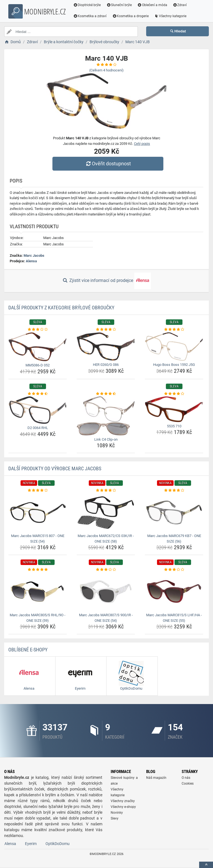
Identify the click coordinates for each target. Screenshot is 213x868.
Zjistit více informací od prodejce (106, 281)
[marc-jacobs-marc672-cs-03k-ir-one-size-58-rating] (106, 491)
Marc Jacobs (34, 255)
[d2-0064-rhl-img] (38, 410)
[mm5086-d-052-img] (38, 347)
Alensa (31, 261)
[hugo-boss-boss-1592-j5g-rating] (174, 330)
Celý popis (142, 144)
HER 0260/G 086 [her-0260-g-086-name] (106, 365)
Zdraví (180, 5)
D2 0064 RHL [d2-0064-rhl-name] (38, 428)
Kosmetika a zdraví (90, 16)
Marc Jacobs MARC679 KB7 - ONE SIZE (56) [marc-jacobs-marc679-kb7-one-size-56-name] (174, 539)
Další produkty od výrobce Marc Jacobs (55, 468)
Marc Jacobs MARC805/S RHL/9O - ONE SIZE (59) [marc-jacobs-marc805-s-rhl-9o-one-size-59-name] (38, 618)
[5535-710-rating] (174, 394)
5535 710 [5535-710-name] (174, 426)
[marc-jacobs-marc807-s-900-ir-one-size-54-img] (106, 592)
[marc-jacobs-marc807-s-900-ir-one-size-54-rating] (106, 570)
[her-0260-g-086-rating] (106, 330)
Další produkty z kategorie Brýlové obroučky (61, 308)
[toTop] (206, 865)
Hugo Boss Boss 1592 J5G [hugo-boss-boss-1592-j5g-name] (174, 365)
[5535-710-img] (174, 409)
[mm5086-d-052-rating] (38, 330)
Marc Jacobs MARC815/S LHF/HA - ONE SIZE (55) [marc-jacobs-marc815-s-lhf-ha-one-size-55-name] (174, 618)
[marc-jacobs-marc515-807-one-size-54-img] (38, 513)
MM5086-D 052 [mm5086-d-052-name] (38, 365)
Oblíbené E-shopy (28, 650)
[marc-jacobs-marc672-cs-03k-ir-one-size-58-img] (106, 513)
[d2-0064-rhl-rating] (38, 394)
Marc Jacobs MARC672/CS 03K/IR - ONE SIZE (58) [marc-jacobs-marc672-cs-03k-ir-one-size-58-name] (106, 539)
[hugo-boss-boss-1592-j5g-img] (174, 347)
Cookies (188, 784)
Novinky (117, 813)
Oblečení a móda (153, 5)
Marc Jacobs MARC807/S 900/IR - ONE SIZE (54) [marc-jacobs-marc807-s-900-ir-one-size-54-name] (106, 618)
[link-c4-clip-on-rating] (106, 394)
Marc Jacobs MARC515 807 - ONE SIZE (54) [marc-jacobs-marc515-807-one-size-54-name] (38, 539)
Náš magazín (156, 778)
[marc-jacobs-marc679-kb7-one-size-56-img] (174, 513)
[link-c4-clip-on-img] (106, 416)
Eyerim (31, 844)
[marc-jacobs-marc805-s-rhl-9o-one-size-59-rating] (38, 570)
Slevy (115, 818)
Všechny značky (123, 801)
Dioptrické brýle (87, 5)
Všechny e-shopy (123, 807)
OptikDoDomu (58, 844)
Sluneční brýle (119, 5)
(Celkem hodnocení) (106, 70)
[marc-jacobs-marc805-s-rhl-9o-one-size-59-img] (38, 592)
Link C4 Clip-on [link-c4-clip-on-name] (106, 439)
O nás (186, 778)
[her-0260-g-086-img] (106, 347)
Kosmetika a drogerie (131, 16)
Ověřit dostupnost (108, 164)
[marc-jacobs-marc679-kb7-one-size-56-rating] (174, 491)
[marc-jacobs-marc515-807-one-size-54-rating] (38, 491)
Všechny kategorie (171, 16)
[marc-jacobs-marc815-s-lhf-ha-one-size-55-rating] (174, 570)
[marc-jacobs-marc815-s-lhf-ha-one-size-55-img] (174, 592)
